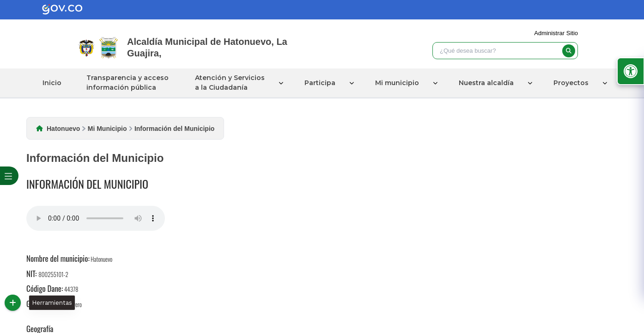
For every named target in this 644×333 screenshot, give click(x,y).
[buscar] (569, 51)
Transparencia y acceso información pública (128, 83)
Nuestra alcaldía (486, 83)
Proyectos (571, 83)
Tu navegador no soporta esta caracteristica (96, 218)
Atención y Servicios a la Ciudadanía (230, 83)
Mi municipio (397, 83)
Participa (320, 83)
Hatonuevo (63, 129)
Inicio (52, 83)
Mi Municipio (107, 129)
